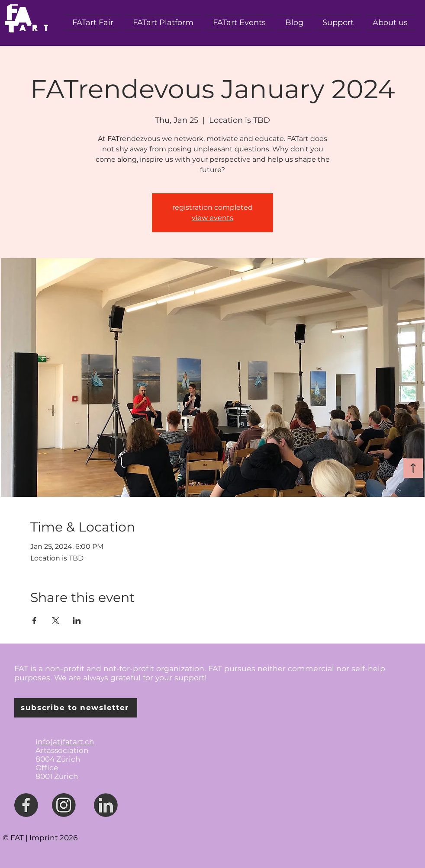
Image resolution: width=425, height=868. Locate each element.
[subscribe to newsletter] (76, 708)
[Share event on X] (56, 621)
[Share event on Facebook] (34, 621)
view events (212, 218)
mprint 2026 (55, 838)
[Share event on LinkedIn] (77, 621)
